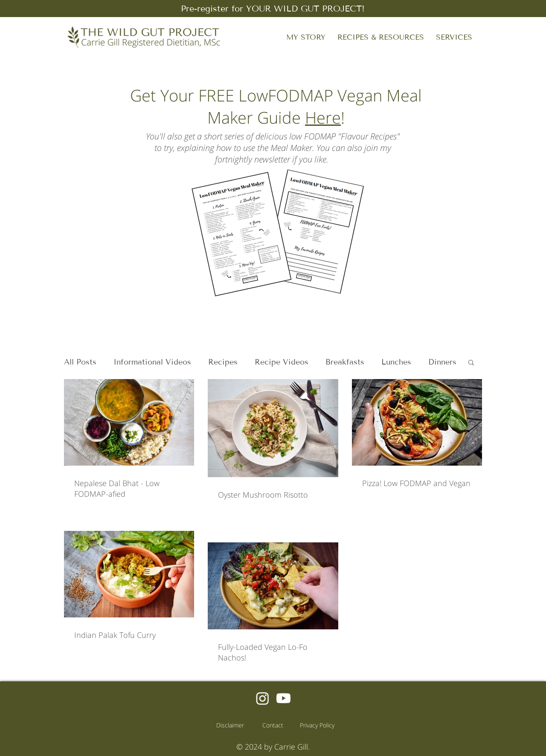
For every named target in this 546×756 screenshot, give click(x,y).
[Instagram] (263, 698)
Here (323, 117)
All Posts (80, 362)
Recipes (223, 362)
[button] (381, 37)
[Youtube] (283, 698)
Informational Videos (152, 362)
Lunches (396, 362)
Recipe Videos (282, 362)
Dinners (442, 362)
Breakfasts (345, 362)
